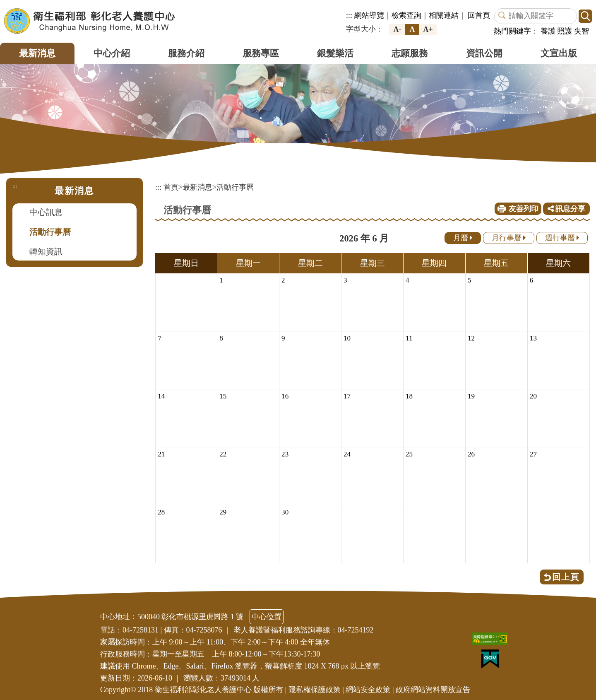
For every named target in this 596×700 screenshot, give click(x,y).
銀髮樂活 (335, 53)
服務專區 (261, 53)
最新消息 (37, 53)
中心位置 (267, 617)
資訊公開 (484, 53)
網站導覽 (369, 15)
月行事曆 (509, 238)
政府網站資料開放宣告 (433, 690)
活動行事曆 (50, 232)
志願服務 (410, 53)
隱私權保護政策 (315, 690)
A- (397, 29)
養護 (548, 31)
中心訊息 (46, 212)
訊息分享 (567, 209)
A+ (428, 29)
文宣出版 (559, 53)
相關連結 (444, 15)
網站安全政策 (368, 690)
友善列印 (524, 209)
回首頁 (479, 15)
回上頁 (566, 577)
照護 (565, 31)
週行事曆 (562, 238)
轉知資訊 (46, 251)
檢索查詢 (406, 15)
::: (349, 15)
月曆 (463, 238)
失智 (582, 31)
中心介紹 (112, 53)
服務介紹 (186, 53)
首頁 (171, 187)
